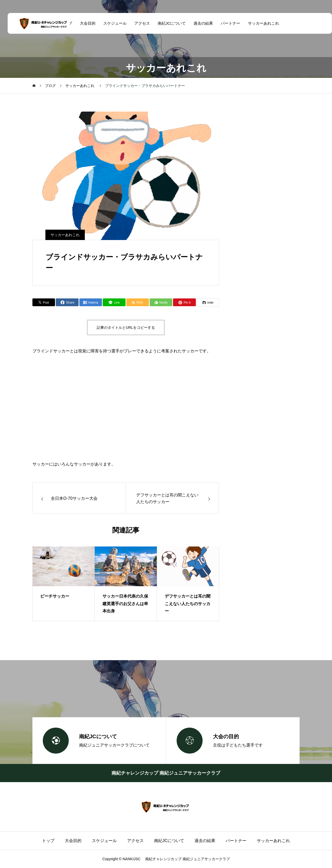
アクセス (138, 23)
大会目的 (84, 23)
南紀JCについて (168, 23)
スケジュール (111, 23)
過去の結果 (200, 23)
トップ (48, 841)
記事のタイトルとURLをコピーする (126, 327)
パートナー (227, 23)
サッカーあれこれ (260, 23)
